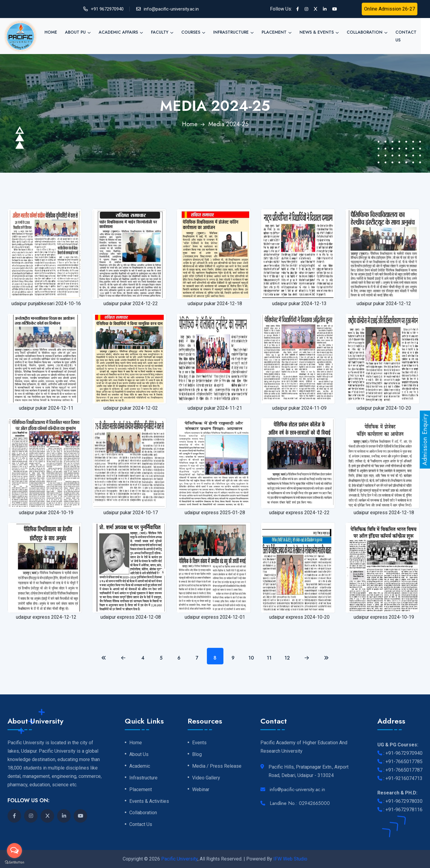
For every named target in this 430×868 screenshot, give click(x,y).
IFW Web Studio (290, 859)
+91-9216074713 (404, 778)
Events (199, 743)
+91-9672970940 (404, 753)
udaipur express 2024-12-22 (299, 513)
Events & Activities (149, 801)
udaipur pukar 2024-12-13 (299, 303)
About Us (139, 754)
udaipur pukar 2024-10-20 (384, 408)
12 (287, 658)
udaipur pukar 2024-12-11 (46, 408)
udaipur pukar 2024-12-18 (215, 303)
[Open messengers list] (14, 851)
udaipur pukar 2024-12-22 (131, 303)
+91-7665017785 (404, 762)
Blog (197, 754)
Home (51, 32)
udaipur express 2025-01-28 (215, 513)
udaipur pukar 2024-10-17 (131, 513)
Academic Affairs (118, 32)
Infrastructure (231, 32)
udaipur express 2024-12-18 (384, 513)
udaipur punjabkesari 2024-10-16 (46, 303)
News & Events (317, 32)
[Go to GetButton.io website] (14, 862)
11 (269, 658)
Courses (191, 32)
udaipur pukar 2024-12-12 (384, 303)
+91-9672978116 (404, 810)
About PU (75, 32)
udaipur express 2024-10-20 (299, 617)
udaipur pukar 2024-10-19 (46, 513)
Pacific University (179, 859)
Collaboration (365, 32)
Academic (140, 766)
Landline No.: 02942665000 (300, 803)
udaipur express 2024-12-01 (215, 617)
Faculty (160, 32)
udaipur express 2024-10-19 (384, 617)
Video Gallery (206, 778)
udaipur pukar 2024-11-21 (215, 408)
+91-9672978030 (404, 801)
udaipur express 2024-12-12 (46, 617)
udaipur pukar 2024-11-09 (299, 408)
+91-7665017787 (404, 770)
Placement (274, 32)
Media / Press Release (217, 766)
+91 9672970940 (107, 9)
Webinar (201, 790)
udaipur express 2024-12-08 (131, 617)
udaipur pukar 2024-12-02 (131, 408)
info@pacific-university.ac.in (171, 9)
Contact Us (406, 36)
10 (251, 658)
